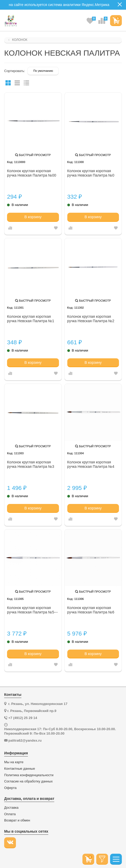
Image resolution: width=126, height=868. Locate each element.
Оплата (10, 814)
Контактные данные (20, 769)
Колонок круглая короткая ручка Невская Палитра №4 (91, 464)
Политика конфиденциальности (29, 775)
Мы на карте (14, 762)
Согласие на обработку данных (28, 781)
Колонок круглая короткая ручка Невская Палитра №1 (31, 319)
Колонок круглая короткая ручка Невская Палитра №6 (91, 610)
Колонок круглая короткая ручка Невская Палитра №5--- (32, 610)
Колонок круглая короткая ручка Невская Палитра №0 (91, 173)
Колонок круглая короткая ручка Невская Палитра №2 (91, 319)
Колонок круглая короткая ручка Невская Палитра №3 (31, 464)
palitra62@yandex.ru (25, 740)
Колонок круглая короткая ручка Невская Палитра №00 (32, 173)
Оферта (10, 788)
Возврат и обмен (17, 820)
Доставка (11, 808)
